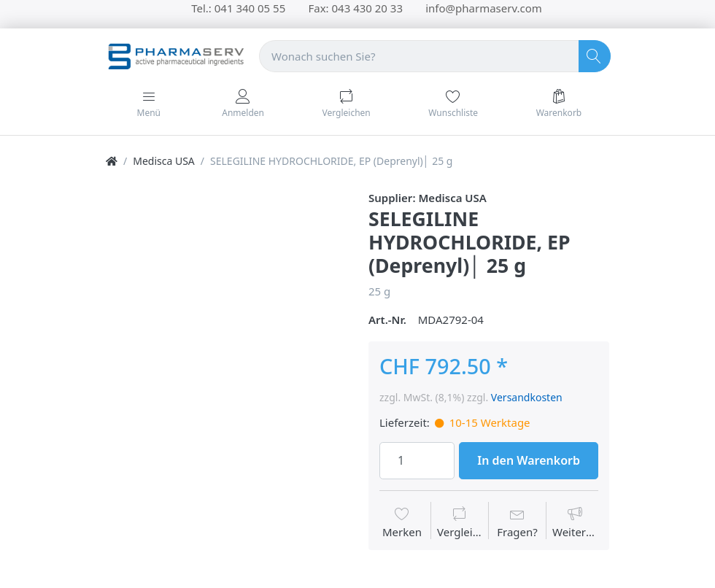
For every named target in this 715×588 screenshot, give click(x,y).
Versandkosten (527, 397)
